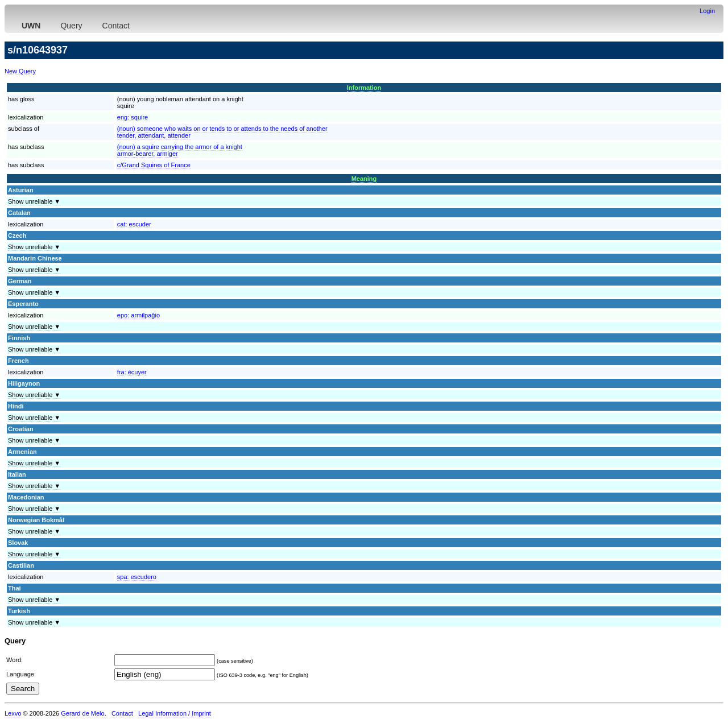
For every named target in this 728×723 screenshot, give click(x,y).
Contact (116, 26)
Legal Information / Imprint (175, 713)
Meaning (364, 179)
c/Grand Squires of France (154, 165)
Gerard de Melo (82, 713)
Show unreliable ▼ (34, 201)
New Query (20, 71)
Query (71, 26)
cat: (134, 224)
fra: (132, 372)
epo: (138, 315)
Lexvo (13, 713)
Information (364, 88)
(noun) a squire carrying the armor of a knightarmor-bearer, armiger (180, 150)
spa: (137, 577)
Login (707, 11)
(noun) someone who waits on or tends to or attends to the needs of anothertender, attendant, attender (222, 132)
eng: (133, 117)
